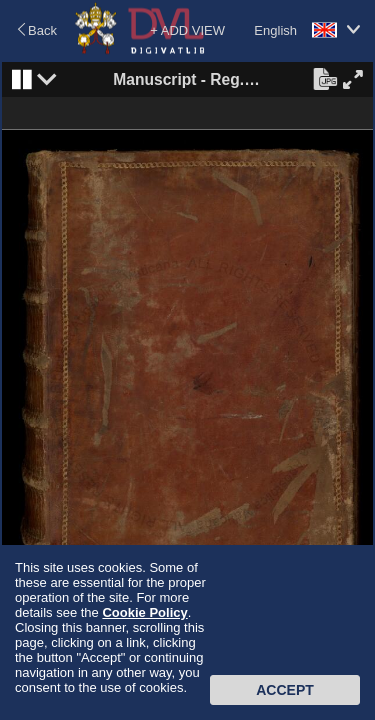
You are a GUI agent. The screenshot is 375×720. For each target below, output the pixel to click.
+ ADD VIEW (187, 30)
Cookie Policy (144, 612)
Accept (285, 690)
